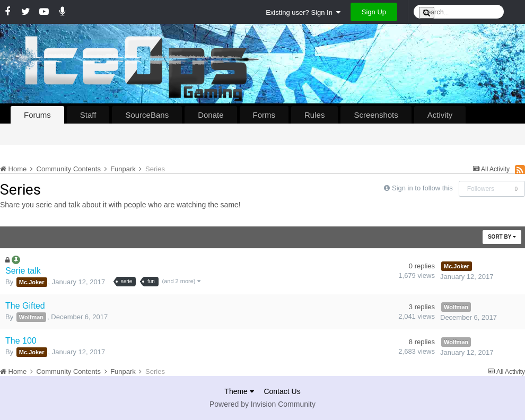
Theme (239, 391)
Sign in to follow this (422, 188)
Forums (37, 115)
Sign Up (374, 12)
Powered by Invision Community (262, 404)
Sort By (502, 237)
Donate (211, 115)
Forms (264, 115)
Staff (88, 115)
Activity (440, 115)
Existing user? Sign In (303, 12)
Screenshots (376, 115)
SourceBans (147, 115)
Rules (314, 115)
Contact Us (282, 391)
